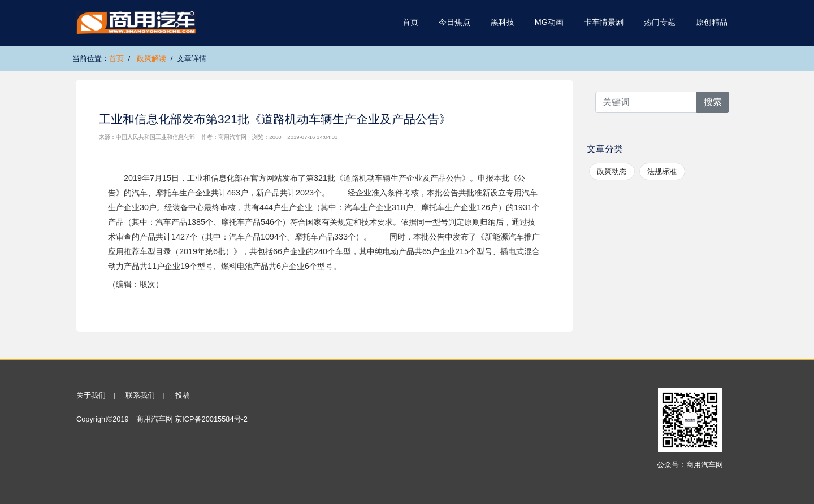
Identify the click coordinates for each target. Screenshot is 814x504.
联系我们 (140, 395)
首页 (410, 22)
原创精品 (712, 22)
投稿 (183, 395)
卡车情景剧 (604, 22)
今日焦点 (454, 22)
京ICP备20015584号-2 (211, 419)
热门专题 (660, 22)
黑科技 (503, 22)
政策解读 (151, 58)
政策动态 (612, 171)
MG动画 (549, 22)
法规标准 (662, 171)
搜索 (713, 102)
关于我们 (91, 395)
